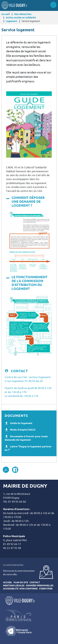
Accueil (6, 14)
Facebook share (15, 470)
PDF (6, 470)
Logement (12, 21)
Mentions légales (14, 585)
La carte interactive (13, 565)
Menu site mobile (53, 5)
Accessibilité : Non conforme (20, 589)
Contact (35, 582)
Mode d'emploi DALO (23, 430)
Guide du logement (21, 423)
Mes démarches (23, 14)
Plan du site (21, 582)
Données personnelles (40, 585)
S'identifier (46, 589)
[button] (29, 124)
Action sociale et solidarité (21, 18)
